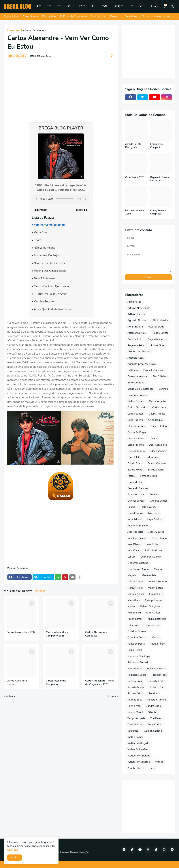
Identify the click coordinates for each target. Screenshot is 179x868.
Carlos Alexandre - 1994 (21, 632)
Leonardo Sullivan (151, 557)
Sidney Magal (135, 712)
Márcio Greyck (135, 582)
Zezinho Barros (136, 768)
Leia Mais (13, 850)
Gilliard (131, 507)
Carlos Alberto (157, 401)
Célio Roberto (135, 420)
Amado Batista (160, 333)
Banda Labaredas (153, 370)
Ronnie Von (134, 706)
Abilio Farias (134, 302)
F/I (81, 6)
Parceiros (115, 16)
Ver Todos (40, 591)
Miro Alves (134, 600)
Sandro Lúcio (153, 706)
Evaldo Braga (135, 463)
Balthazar (133, 370)
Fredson (154, 495)
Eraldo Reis (152, 457)
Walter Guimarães (138, 749)
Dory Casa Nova (158, 445)
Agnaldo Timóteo (137, 320)
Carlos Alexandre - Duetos (18, 682)
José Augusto (156, 532)
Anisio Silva (157, 345)
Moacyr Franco (153, 600)
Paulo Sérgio (135, 650)
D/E (69, 6)
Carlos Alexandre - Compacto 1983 (57, 634)
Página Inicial (11, 16)
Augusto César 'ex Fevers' (142, 364)
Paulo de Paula (136, 644)
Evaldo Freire (135, 470)
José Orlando (159, 538)
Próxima (111, 696)
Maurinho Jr (156, 594)
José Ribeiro (134, 544)
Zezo (152, 768)
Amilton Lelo (135, 339)
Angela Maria (155, 339)
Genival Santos (136, 501)
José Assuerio (135, 532)
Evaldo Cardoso (157, 463)
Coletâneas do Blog (136, 16)
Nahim (131, 606)
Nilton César (153, 613)
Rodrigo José (135, 700)
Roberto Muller (136, 687)
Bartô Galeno (161, 376)
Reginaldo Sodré (137, 675)
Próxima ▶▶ (81, 210)
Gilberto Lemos (159, 501)
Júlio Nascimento (155, 550)
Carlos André (160, 407)
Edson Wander (158, 451)
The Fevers (157, 718)
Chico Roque (155, 420)
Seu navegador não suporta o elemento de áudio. (61, 199)
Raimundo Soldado (138, 662)
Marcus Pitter (135, 588)
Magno (158, 569)
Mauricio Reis (155, 588)
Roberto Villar (135, 693)
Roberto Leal (156, 681)
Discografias (49, 16)
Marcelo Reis (149, 575)
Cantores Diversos (138, 395)
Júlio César (134, 550)
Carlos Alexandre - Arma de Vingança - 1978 (100, 682)
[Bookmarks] (164, 6)
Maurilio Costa (136, 594)
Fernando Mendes (138, 488)
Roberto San (157, 687)
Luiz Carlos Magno (138, 569)
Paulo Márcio (157, 644)
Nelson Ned (134, 613)
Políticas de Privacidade (73, 16)
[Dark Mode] (157, 6)
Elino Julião (134, 457)
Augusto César (136, 358)
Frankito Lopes (136, 495)
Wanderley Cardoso (139, 762)
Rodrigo (153, 693)
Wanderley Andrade (139, 756)
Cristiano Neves (136, 439)
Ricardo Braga (135, 681)
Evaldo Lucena (156, 470)
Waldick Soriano (153, 731)
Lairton (131, 557)
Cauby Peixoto (157, 414)
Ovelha (156, 638)
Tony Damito (155, 725)
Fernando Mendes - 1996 (136, 212)
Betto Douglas (136, 383)
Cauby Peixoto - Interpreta (159, 212)
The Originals (135, 725)
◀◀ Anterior (40, 210)
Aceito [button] (15, 857)
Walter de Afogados (139, 743)
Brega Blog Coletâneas (140, 389)
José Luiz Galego (137, 538)
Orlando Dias (152, 625)
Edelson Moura (136, 451)
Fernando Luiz (135, 482)
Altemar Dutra (156, 327)
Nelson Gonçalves (150, 606)
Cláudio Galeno (160, 426)
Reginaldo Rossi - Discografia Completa (160, 179)
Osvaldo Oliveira (137, 631)
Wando (159, 762)
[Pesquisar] (172, 6)
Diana (154, 439)
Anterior (11, 696)
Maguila (132, 575)
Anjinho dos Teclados (140, 352)
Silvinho (153, 712)
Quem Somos (30, 16)
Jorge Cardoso (155, 519)
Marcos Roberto (158, 582)
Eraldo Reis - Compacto (157, 146)
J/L (92, 6)
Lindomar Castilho (138, 563)
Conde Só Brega (137, 432)
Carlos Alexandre (35, 30)
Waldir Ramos (135, 737)
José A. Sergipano (138, 526)
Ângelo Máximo (136, 345)
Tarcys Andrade (136, 718)
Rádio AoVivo (98, 16)
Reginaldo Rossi (156, 669)
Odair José (133, 625)
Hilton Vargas (149, 507)
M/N (104, 6)
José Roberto (154, 544)
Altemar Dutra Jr (137, 333)
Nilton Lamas (135, 619)
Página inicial (15, 30)
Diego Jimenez (135, 445)
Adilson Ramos (136, 314)
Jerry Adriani (134, 519)
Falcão (131, 476)
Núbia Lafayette (157, 619)
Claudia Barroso (136, 426)
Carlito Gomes (136, 401)
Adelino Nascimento (139, 308)
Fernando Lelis (148, 476)
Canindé (163, 389)
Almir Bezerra (135, 327)
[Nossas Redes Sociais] (160, 16)
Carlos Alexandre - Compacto (96, 634)
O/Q (118, 6)
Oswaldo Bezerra (137, 638)
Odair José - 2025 (135, 177)
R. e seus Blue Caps (139, 656)
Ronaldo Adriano (157, 700)
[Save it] (112, 56)
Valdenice (133, 731)
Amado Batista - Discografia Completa (134, 146)
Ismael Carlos (135, 513)
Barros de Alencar (138, 376)
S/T (141, 6)
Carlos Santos (135, 414)
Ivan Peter (154, 513)
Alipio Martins (160, 320)
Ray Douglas (135, 669)
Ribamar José (159, 675)
